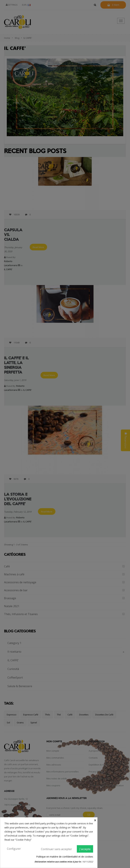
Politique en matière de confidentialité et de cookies (65, 857)
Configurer (14, 849)
